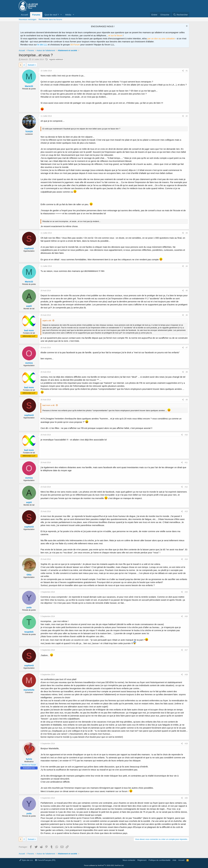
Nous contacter (129, 860)
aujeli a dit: (47, 321)
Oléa (29, 575)
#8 (187, 372)
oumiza (29, 363)
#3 (187, 233)
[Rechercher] (180, 15)
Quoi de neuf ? (52, 15)
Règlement (142, 860)
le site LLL (42, 45)
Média (68, 15)
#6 (187, 315)
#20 (186, 798)
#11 (186, 463)
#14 (186, 559)
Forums (36, 15)
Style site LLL (26, 860)
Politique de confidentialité (160, 860)
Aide (174, 860)
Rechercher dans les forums (50, 19)
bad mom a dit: (49, 405)
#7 (187, 348)
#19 (186, 744)
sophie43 (29, 248)
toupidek (29, 632)
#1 (187, 71)
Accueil (24, 15)
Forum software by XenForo (104, 865)
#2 (187, 116)
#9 (187, 400)
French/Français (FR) (45, 860)
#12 (186, 487)
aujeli (29, 306)
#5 (187, 291)
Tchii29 (29, 131)
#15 (186, 592)
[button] (61, 15)
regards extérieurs (56, 59)
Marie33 (24, 59)
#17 (186, 650)
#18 (186, 675)
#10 (186, 435)
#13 (186, 511)
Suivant (31, 65)
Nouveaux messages (28, 19)
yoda (29, 607)
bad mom (29, 330)
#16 (186, 616)
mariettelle (29, 690)
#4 (187, 266)
